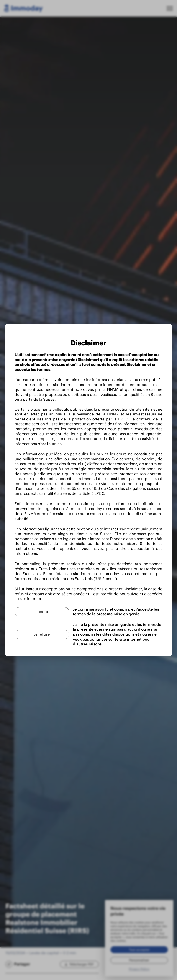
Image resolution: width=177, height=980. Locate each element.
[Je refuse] (40, 632)
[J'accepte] (40, 609)
